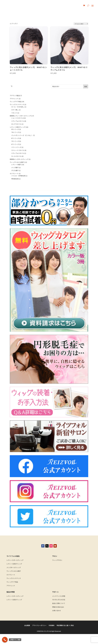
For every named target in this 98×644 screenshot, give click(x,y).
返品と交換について (59, 613)
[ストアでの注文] (81, 24)
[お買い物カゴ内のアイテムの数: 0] (12, 86)
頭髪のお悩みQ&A (58, 617)
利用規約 (52, 635)
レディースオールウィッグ (15, 570)
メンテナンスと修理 (59, 606)
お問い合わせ (57, 621)
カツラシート (11, 585)
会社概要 (27, 635)
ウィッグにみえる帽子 (14, 581)
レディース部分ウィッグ (14, 574)
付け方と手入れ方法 (59, 610)
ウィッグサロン (57, 570)
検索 (86, 87)
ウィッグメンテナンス (14, 588)
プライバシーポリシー (39, 635)
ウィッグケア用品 (12, 592)
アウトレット (11, 596)
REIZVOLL (41, 641)
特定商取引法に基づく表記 (65, 635)
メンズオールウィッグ (14, 577)
